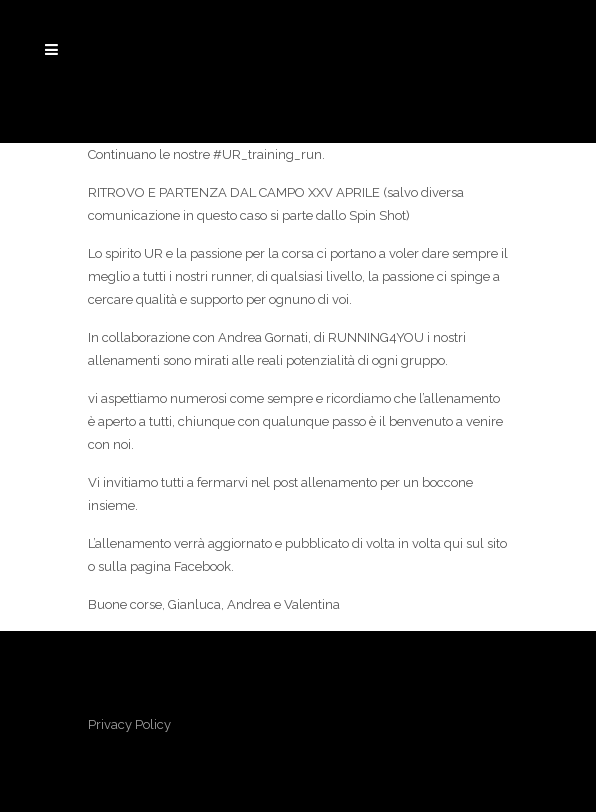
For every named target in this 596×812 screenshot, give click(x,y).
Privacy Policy (129, 724)
